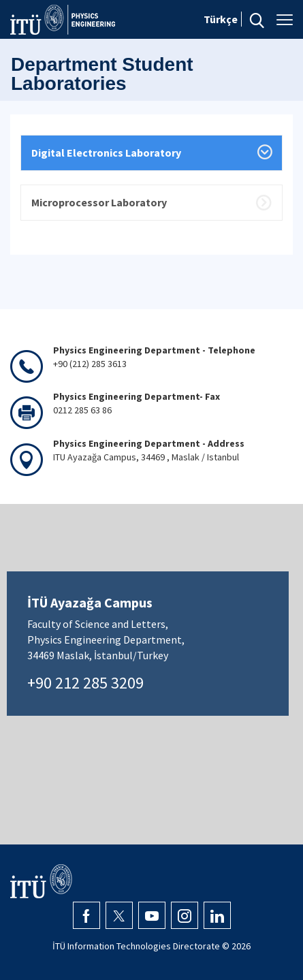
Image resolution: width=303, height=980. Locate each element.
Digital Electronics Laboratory (106, 153)
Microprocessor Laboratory (99, 202)
